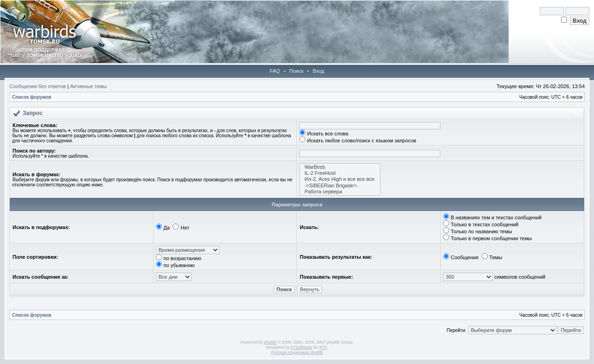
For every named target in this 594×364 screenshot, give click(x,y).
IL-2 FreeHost (340, 173)
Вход (319, 71)
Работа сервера (340, 192)
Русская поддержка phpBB (297, 352)
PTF (323, 347)
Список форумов (32, 97)
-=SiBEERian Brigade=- (340, 186)
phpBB (270, 342)
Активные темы (88, 86)
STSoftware (301, 347)
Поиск (296, 71)
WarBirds (340, 167)
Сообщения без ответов (38, 86)
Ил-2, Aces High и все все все (340, 179)
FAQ (275, 71)
